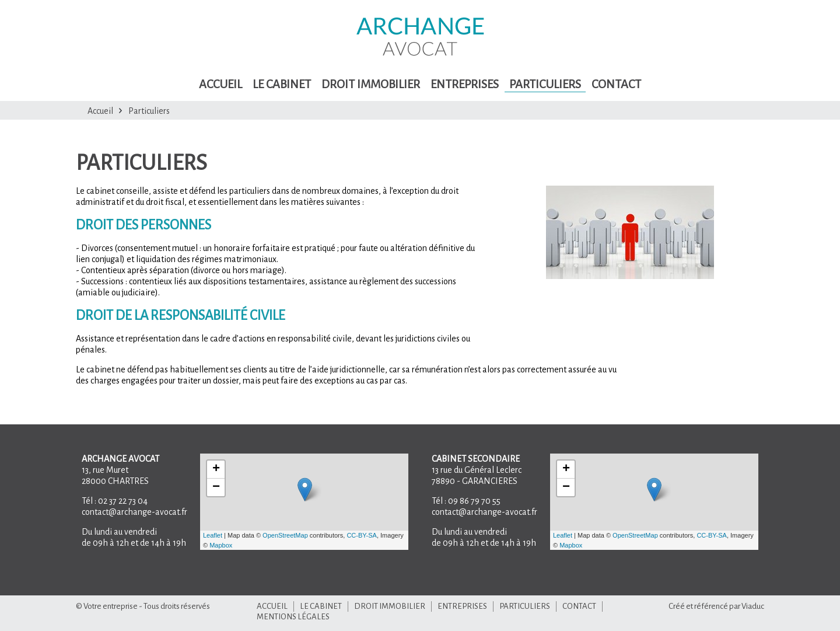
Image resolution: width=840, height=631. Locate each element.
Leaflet (213, 535)
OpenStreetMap (285, 535)
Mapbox (221, 545)
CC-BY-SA (362, 535)
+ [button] (216, 469)
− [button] (216, 487)
